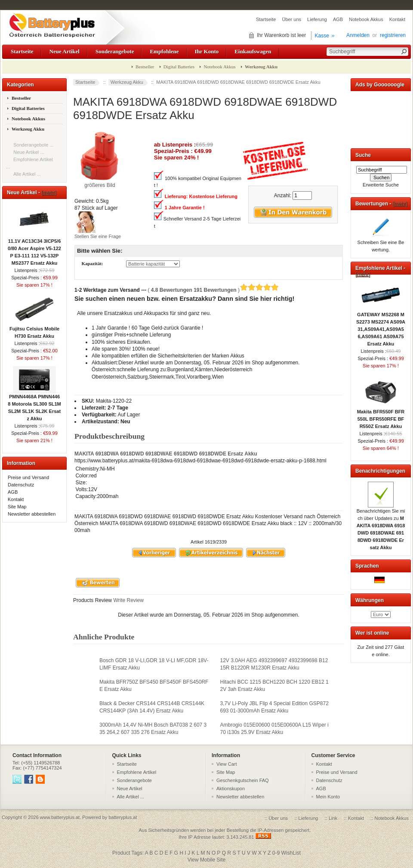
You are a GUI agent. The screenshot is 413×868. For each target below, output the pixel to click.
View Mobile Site (207, 860)
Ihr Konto (207, 51)
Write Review (128, 600)
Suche (363, 155)
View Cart (227, 764)
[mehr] (49, 193)
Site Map (17, 507)
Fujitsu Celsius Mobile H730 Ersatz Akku (34, 330)
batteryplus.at (123, 817)
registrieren (393, 35)
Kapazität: (92, 264)
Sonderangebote (115, 51)
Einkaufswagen (253, 51)
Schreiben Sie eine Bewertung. (381, 243)
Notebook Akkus (366, 19)
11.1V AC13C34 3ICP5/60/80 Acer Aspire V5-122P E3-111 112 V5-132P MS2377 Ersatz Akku (34, 249)
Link (333, 818)
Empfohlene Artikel (137, 772)
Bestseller (145, 67)
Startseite (266, 19)
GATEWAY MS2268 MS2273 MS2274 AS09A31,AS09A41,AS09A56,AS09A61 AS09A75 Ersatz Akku (381, 327)
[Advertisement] (381, 118)
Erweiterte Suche (381, 185)
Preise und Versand (28, 477)
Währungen (370, 600)
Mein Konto (328, 797)
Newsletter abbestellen (32, 514)
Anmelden (358, 35)
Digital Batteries (179, 67)
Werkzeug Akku (127, 82)
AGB (338, 19)
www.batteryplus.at (60, 817)
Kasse (322, 36)
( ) (213, 290)
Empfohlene (164, 51)
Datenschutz (21, 485)
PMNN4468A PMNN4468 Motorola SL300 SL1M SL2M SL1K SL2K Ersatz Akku (34, 405)
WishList (291, 853)
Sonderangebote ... (34, 145)
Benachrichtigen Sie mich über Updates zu (381, 527)
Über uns (291, 19)
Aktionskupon (231, 789)
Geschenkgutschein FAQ (243, 780)
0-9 (276, 853)
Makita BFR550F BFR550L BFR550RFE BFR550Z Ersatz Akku (381, 416)
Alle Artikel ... (27, 174)
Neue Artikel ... (29, 152)
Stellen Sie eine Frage (98, 236)
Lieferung (317, 19)
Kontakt (397, 19)
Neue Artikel (65, 51)
